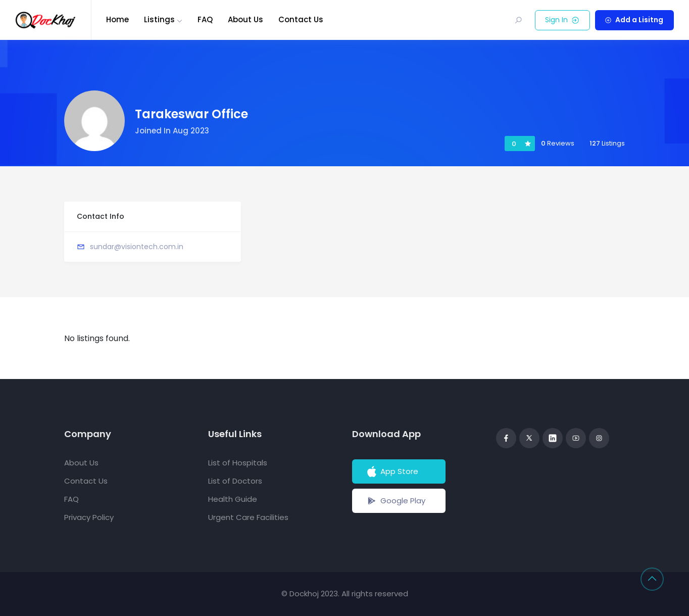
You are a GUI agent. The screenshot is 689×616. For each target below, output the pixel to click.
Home (117, 19)
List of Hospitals (238, 463)
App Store (392, 471)
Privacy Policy (89, 517)
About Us (245, 19)
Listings (159, 19)
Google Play (395, 501)
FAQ (205, 19)
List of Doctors (235, 481)
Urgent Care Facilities (248, 517)
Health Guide (233, 499)
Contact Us (301, 19)
